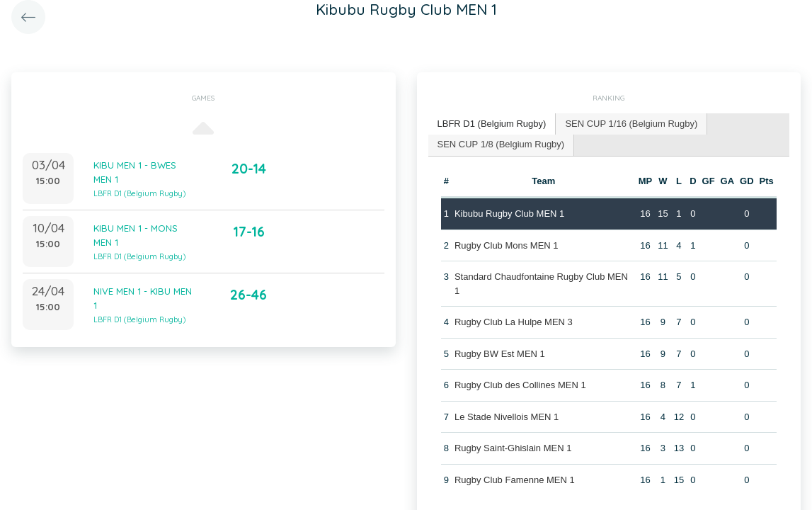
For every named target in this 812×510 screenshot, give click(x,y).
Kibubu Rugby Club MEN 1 (509, 214)
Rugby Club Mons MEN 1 (507, 245)
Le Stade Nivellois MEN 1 (507, 417)
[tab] (492, 124)
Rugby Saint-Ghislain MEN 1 (513, 448)
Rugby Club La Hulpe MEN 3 (514, 322)
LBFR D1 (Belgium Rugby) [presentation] (492, 124)
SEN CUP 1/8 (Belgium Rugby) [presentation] (501, 144)
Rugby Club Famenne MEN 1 (515, 480)
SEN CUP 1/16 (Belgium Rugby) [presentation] (631, 124)
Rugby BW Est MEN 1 (500, 354)
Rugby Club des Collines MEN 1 (520, 385)
